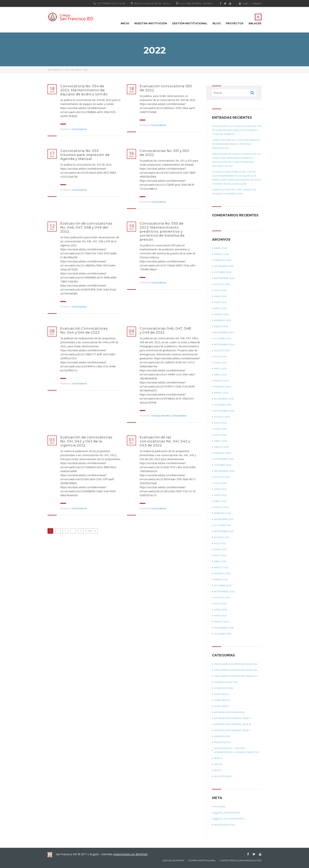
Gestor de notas (173, 860)
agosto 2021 (222, 537)
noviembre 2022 (224, 459)
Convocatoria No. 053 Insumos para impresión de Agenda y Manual (85, 155)
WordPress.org (225, 825)
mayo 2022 (220, 495)
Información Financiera (229, 712)
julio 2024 (220, 356)
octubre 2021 (222, 525)
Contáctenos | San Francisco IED (240, 860)
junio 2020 (221, 610)
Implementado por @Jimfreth (130, 854)
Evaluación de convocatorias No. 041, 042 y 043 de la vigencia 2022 (86, 441)
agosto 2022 (222, 477)
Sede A (218, 758)
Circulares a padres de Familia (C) (236, 676)
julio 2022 (220, 483)
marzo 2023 (221, 447)
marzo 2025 (221, 314)
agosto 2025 (222, 284)
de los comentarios (229, 819)
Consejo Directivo (161, 416)
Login (244, 3)
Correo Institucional (202, 860)
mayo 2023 (220, 435)
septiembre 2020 (224, 591)
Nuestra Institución (151, 23)
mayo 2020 (221, 616)
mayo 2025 (220, 302)
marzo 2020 (222, 622)
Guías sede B (222, 700)
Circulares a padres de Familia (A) (236, 664)
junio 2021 (220, 549)
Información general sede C (232, 730)
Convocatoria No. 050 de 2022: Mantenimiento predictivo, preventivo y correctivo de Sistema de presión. (162, 232)
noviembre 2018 (224, 628)
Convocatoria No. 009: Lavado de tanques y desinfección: (234, 192)
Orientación (222, 736)
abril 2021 (220, 561)
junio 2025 (220, 296)
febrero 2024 (223, 387)
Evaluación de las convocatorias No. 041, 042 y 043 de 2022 (165, 441)
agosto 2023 (222, 417)
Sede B (218, 764)
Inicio (125, 23)
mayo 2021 (220, 555)
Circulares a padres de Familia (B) (236, 670)
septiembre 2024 (224, 344)
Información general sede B (232, 724)
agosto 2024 (222, 350)
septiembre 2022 (224, 471)
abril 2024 (220, 375)
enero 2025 (221, 326)
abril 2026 (220, 248)
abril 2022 (220, 501)
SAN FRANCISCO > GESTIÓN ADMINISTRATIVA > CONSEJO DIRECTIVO (237, 750)
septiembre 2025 (224, 278)
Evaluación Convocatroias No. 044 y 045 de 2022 (84, 330)
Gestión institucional (190, 23)
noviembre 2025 (224, 266)
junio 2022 (220, 489)
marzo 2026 (221, 254)
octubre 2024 (223, 338)
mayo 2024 (220, 369)
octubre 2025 (223, 272)
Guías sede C (222, 706)
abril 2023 (220, 441)
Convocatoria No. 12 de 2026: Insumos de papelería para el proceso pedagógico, (236, 144)
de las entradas (227, 813)
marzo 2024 (221, 381)
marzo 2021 (221, 567)
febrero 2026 (223, 260)
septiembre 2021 (224, 531)
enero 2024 (221, 393)
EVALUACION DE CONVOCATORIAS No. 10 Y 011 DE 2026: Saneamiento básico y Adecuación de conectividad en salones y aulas (237, 160)
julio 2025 (220, 290)
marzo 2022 (221, 507)
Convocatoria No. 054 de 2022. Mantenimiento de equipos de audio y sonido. (84, 90)
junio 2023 (220, 429)
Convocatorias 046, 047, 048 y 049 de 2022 (165, 330)
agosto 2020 (222, 598)
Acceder (220, 807)
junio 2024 (221, 363)
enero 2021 (221, 579)
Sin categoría (223, 776)
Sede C (218, 770)
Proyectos (235, 23)
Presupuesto (222, 742)
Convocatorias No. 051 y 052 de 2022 (164, 153)
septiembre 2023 (224, 411)
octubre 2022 (223, 465)
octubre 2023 (223, 405)
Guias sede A (222, 694)
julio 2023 (220, 423)
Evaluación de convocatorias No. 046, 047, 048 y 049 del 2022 (86, 227)
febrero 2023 (223, 453)
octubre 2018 (222, 634)
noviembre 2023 (224, 399)
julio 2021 (220, 543)
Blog (217, 23)
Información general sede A (232, 718)
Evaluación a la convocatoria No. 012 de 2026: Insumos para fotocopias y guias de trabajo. (237, 130)
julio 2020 (220, 604)
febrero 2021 (222, 573)
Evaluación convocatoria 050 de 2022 (166, 88)
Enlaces (255, 23)
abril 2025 (220, 308)
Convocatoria (79, 129)
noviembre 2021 (224, 519)
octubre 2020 (223, 585)
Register (257, 3)
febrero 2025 (222, 320)
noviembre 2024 (224, 332)
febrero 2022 (223, 513)
